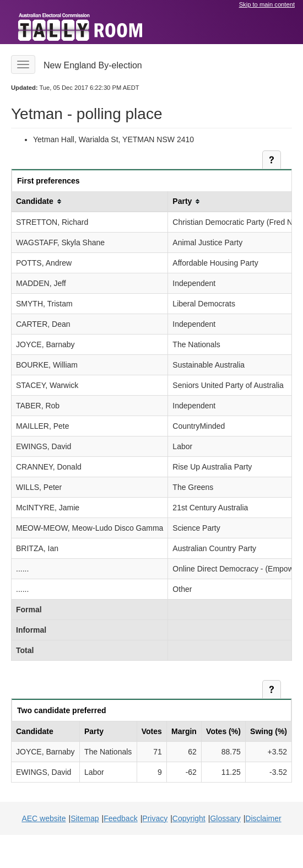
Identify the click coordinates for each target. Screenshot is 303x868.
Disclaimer (263, 818)
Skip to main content (267, 4)
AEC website (44, 818)
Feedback (120, 818)
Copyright (189, 818)
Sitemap (85, 818)
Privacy (155, 818)
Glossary (225, 818)
